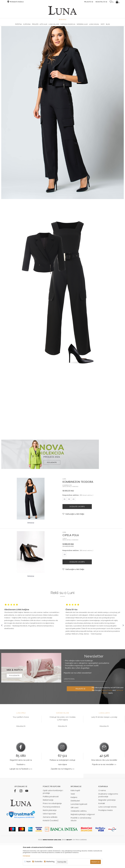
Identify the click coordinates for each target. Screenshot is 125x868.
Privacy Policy (107, 715)
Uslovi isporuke (49, 838)
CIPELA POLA (71, 560)
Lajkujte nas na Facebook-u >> (21, 793)
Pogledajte (21, 751)
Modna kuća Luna (8, 30)
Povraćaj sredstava (51, 831)
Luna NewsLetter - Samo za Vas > (63, 26)
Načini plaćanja (50, 835)
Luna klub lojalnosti (79, 829)
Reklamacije (48, 824)
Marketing (50, 862)
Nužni (29, 862)
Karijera (74, 822)
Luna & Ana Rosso (103, 26)
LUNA (64, 503)
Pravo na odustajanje (52, 828)
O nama (102, 815)
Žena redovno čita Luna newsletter (104, 784)
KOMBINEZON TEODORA (78, 506)
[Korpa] (118, 2)
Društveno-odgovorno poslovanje (108, 820)
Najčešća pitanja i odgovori (83, 839)
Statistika (38, 862)
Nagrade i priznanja (107, 824)
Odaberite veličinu (79, 835)
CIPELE (65, 563)
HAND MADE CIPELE (22, 26)
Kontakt (102, 828)
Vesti (73, 818)
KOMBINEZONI (67, 510)
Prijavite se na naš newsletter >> (104, 789)
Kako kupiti (75, 815)
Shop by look (21, 30)
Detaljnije (31, 547)
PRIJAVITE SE (81, 713)
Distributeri (75, 825)
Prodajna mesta (105, 835)
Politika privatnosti (51, 821)
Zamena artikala (50, 842)
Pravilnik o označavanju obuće (81, 844)
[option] (22, 26)
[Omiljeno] (112, 2)
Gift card (74, 832)
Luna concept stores (107, 831)
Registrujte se (101, 2)
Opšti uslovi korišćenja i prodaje (53, 816)
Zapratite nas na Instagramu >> (62, 793)
